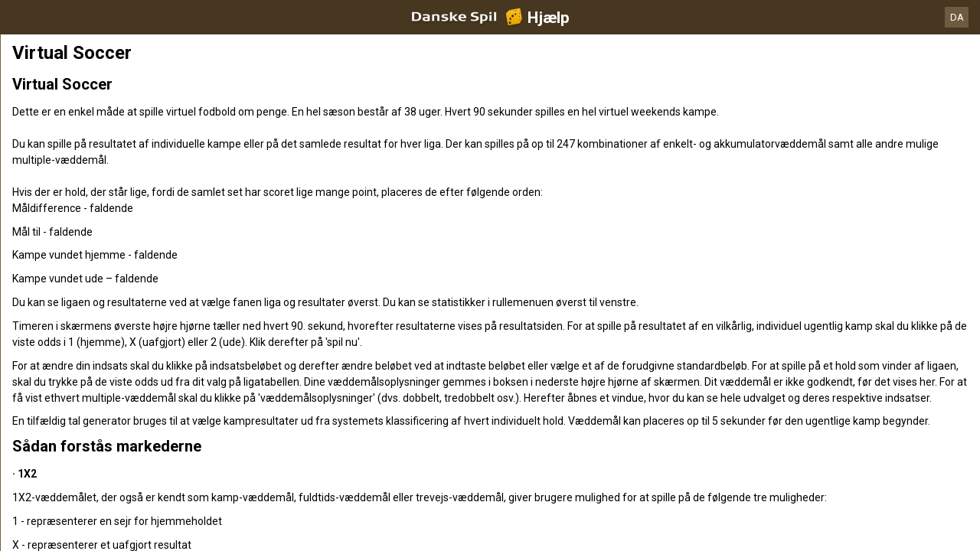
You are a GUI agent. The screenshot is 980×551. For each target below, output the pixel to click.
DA (957, 17)
